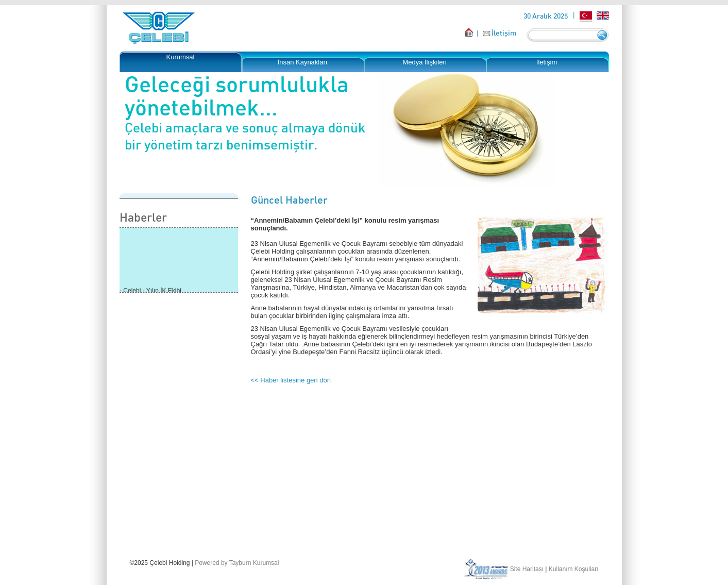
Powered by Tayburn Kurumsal (237, 563)
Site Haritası (527, 569)
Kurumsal (181, 57)
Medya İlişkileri (424, 62)
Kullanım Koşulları (574, 569)
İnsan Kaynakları (303, 62)
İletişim (504, 33)
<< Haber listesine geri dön (291, 380)
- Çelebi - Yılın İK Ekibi (150, 291)
